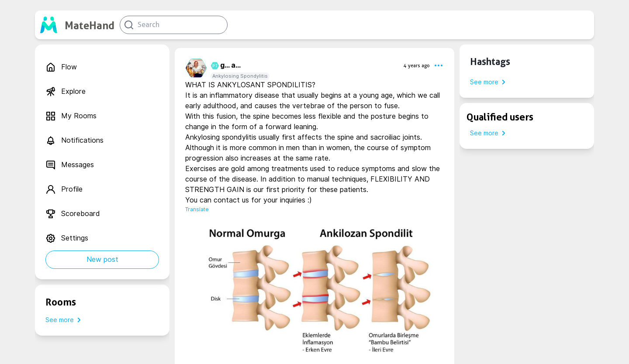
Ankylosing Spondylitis (240, 76)
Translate (197, 209)
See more (65, 320)
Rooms (61, 302)
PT (214, 66)
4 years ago (417, 65)
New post (102, 259)
